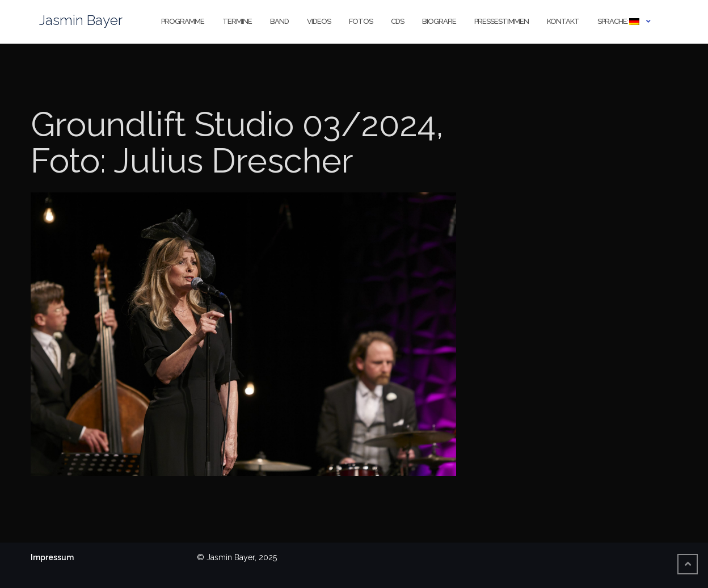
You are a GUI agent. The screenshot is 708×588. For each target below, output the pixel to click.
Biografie (439, 21)
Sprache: (618, 21)
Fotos (361, 21)
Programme (183, 21)
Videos (319, 21)
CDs (397, 21)
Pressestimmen (501, 21)
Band (279, 21)
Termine (237, 21)
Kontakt (563, 21)
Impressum (52, 557)
